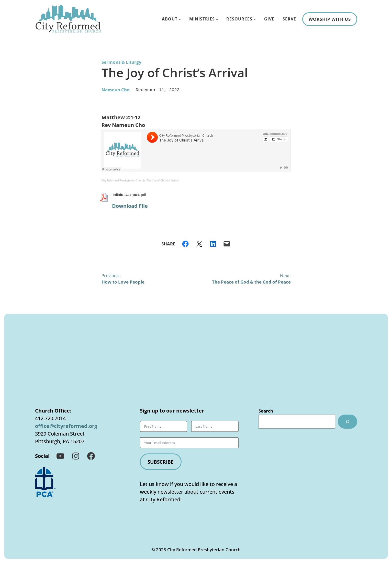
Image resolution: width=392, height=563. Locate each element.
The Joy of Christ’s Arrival (163, 180)
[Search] (347, 421)
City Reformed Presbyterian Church (123, 180)
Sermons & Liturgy (121, 62)
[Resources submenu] (255, 19)
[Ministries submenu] (217, 19)
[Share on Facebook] (185, 243)
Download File (130, 205)
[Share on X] (199, 243)
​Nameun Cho (116, 89)
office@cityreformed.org (66, 425)
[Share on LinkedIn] (213, 243)
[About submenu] (180, 19)
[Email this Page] (227, 243)
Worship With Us (330, 19)
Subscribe (161, 461)
